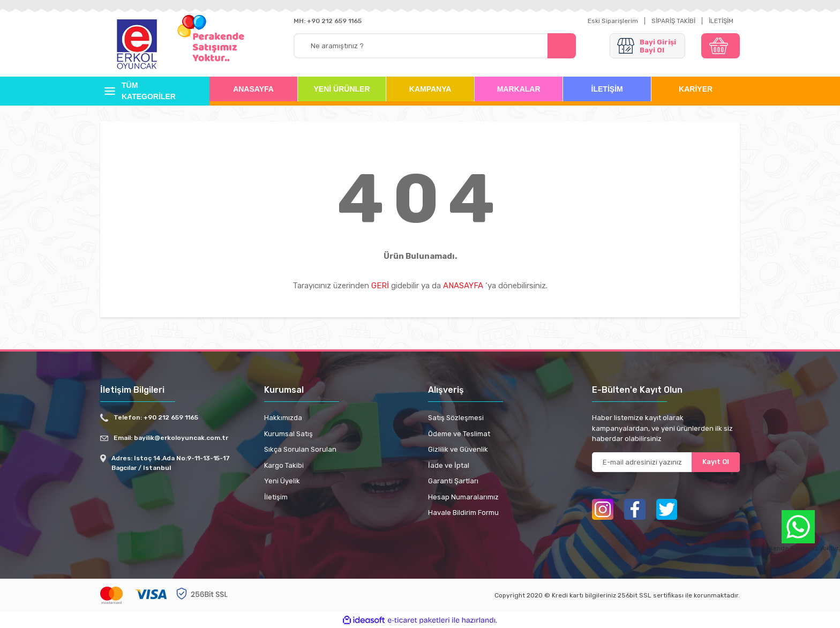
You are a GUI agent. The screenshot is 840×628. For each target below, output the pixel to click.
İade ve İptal (449, 465)
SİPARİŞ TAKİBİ (673, 21)
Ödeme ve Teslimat (459, 434)
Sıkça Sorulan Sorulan (300, 449)
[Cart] (721, 46)
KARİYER (696, 89)
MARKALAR (519, 89)
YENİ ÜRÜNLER (342, 89)
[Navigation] (147, 91)
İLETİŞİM (721, 21)
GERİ (380, 286)
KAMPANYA (430, 89)
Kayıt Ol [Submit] (716, 462)
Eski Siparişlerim (613, 21)
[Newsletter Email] (666, 462)
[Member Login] (647, 46)
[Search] (435, 46)
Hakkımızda (283, 418)
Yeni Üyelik (282, 481)
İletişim (276, 497)
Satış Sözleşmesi (456, 418)
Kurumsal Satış (288, 434)
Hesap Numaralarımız (463, 497)
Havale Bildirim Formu (463, 513)
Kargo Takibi (284, 465)
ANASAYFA (253, 89)
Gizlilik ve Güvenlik (458, 449)
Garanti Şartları (453, 481)
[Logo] (137, 45)
